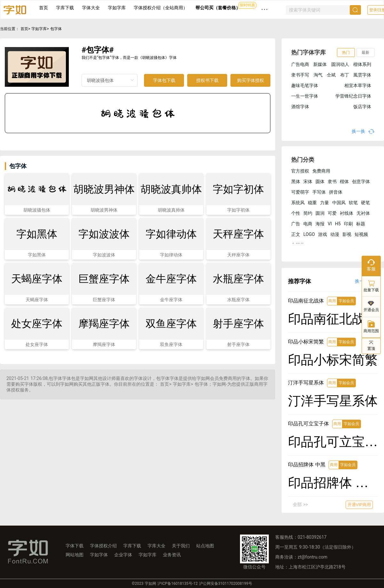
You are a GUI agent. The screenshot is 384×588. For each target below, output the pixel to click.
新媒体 (320, 64)
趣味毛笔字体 (305, 85)
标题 (361, 224)
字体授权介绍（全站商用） (161, 8)
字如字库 (117, 8)
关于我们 (181, 546)
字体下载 (75, 546)
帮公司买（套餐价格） (218, 8)
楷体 (344, 181)
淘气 (318, 75)
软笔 (353, 203)
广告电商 (300, 64)
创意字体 (361, 181)
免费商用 (321, 171)
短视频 (361, 234)
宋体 (308, 181)
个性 (296, 213)
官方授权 (300, 171)
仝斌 (331, 75)
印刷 (348, 224)
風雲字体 (362, 75)
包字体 (56, 29)
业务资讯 (172, 555)
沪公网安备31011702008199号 (226, 584)
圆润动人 (340, 64)
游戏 (323, 234)
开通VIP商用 (359, 505)
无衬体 (363, 213)
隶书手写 (300, 75)
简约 (308, 213)
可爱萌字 (300, 192)
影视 (347, 234)
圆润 (320, 213)
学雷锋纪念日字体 (353, 96)
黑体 (296, 181)
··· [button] (265, 9)
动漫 (335, 234)
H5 (338, 224)
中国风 (339, 203)
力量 (324, 203)
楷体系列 (362, 64)
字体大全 (91, 8)
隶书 (332, 181)
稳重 (312, 203)
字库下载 (65, 8)
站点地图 (205, 546)
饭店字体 (362, 107)
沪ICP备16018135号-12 (177, 584)
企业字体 (123, 555)
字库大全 (156, 546)
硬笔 (365, 203)
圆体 (320, 181)
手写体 (319, 192)
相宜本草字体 (358, 85)
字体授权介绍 (103, 546)
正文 (296, 234)
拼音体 (336, 192)
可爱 (332, 213)
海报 (320, 224)
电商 (308, 224)
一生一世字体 (305, 96)
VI (330, 224)
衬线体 (347, 213)
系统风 (298, 203)
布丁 (345, 75)
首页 (44, 8)
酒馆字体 (300, 107)
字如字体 (99, 555)
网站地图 (75, 555)
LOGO (309, 234)
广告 (296, 224)
